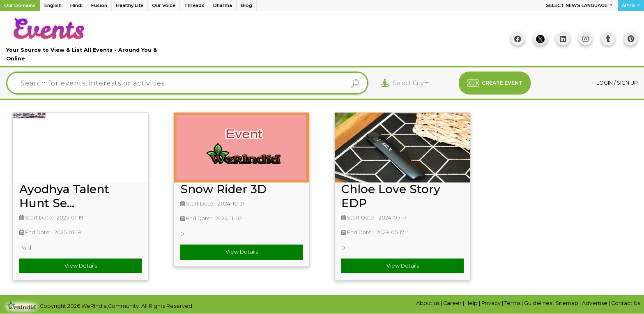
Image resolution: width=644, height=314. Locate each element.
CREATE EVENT (495, 83)
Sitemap (568, 303)
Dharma (223, 5)
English (53, 5)
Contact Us (626, 303)
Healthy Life (130, 5)
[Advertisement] (322, 42)
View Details (81, 266)
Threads (194, 5)
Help (472, 303)
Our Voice (164, 5)
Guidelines (539, 303)
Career (453, 303)
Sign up (627, 83)
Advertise (595, 303)
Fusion (99, 5)
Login (605, 83)
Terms (513, 303)
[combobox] (411, 83)
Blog (246, 5)
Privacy (492, 303)
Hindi (76, 5)
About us (428, 303)
